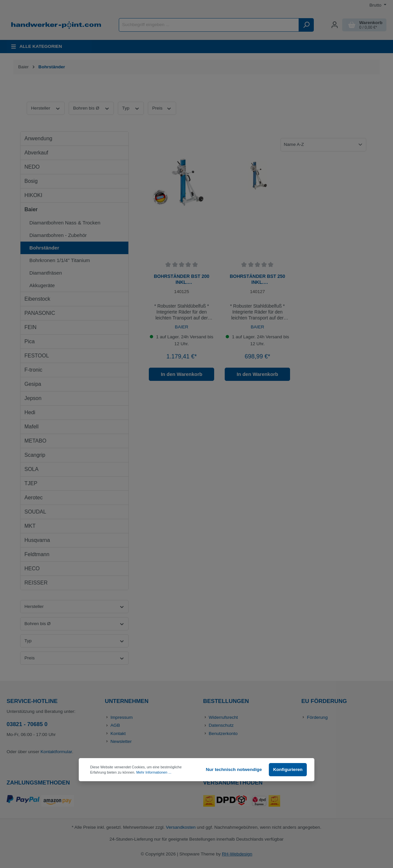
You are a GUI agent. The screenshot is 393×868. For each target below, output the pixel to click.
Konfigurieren (288, 769)
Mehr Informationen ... (154, 772)
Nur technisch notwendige (234, 769)
